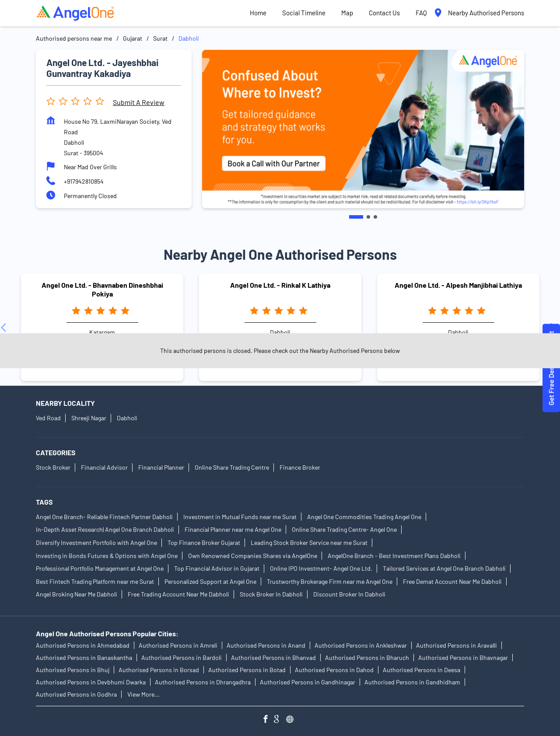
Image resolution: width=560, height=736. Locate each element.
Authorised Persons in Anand (266, 646)
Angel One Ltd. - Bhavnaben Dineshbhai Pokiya (102, 290)
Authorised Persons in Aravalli (457, 646)
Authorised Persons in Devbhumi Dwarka (91, 682)
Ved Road (48, 418)
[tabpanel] (363, 129)
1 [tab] (356, 217)
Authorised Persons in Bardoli (182, 658)
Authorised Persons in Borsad (159, 670)
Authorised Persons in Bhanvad (273, 658)
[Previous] (5, 328)
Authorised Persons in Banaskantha (84, 658)
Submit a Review (139, 102)
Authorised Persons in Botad (247, 670)
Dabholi (127, 418)
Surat (160, 38)
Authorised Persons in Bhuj (73, 670)
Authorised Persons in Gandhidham (412, 682)
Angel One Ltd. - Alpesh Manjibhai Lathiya (458, 285)
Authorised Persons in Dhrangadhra (203, 682)
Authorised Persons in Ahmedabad (83, 646)
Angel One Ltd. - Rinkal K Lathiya (280, 285)
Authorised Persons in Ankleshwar (361, 646)
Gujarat (133, 38)
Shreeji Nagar (89, 418)
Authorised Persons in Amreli (178, 646)
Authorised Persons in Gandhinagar (308, 682)
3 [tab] (375, 217)
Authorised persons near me (74, 38)
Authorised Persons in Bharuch (367, 658)
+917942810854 (84, 181)
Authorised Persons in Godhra (76, 695)
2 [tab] (368, 217)
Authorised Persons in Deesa (422, 670)
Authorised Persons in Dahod (334, 670)
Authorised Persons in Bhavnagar (463, 658)
